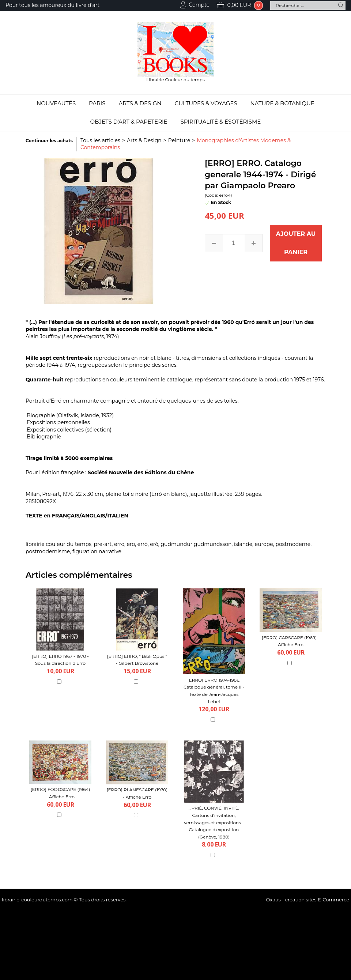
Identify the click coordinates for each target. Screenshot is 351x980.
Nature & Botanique (282, 103)
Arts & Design (140, 103)
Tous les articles (100, 140)
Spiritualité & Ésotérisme (221, 122)
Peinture (179, 140)
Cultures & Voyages (206, 103)
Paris (97, 103)
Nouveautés (56, 103)
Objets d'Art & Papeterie (129, 122)
